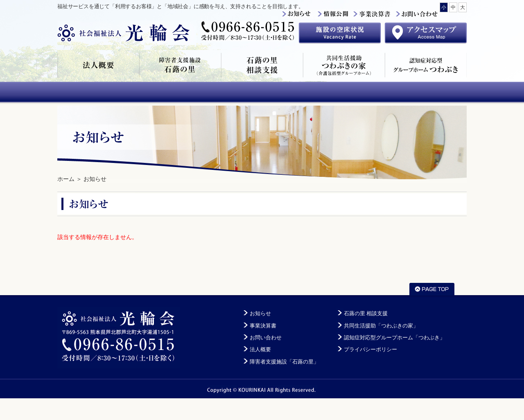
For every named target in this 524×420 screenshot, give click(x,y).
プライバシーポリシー (370, 350)
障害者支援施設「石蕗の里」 (180, 65)
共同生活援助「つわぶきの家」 (344, 65)
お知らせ (95, 179)
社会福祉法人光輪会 (127, 33)
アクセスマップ (426, 33)
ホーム (66, 179)
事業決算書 (263, 326)
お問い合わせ (266, 338)
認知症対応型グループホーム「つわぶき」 (426, 65)
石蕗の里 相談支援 (262, 65)
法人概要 (98, 65)
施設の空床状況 (340, 33)
